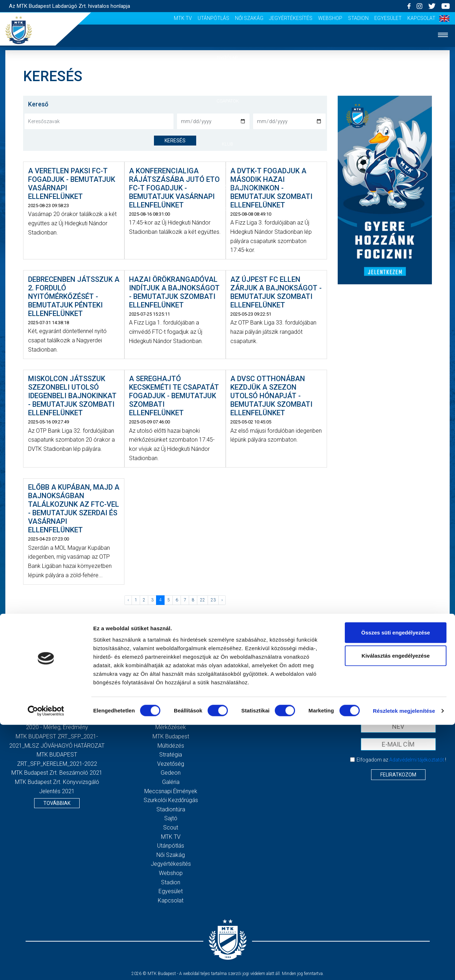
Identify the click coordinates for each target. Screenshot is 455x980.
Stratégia (171, 755)
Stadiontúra (171, 809)
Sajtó (171, 818)
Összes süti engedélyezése (395, 887)
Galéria (227, 166)
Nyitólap (227, 57)
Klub (227, 144)
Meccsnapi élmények (171, 791)
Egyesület (388, 18)
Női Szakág (249, 18)
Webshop (330, 18)
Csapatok (228, 101)
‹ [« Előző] (128, 600)
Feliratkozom (398, 775)
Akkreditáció (227, 209)
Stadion (358, 18)
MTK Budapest (171, 736)
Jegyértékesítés (291, 18)
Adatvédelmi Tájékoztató (284, 709)
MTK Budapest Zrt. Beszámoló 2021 (57, 773)
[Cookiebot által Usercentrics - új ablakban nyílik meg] (46, 966)
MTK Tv (183, 18)
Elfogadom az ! (401, 760)
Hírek (228, 79)
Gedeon (171, 773)
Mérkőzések (228, 122)
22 (203, 600)
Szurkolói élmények (228, 187)
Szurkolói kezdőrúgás (171, 800)
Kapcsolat (421, 18)
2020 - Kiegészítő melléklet (57, 718)
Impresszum (284, 700)
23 (213, 600)
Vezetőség (171, 764)
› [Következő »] (222, 600)
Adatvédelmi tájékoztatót (417, 760)
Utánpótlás (213, 18)
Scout (171, 828)
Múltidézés (171, 746)
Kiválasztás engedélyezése (396, 911)
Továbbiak (57, 803)
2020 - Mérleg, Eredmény (57, 727)
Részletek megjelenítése (404, 966)
